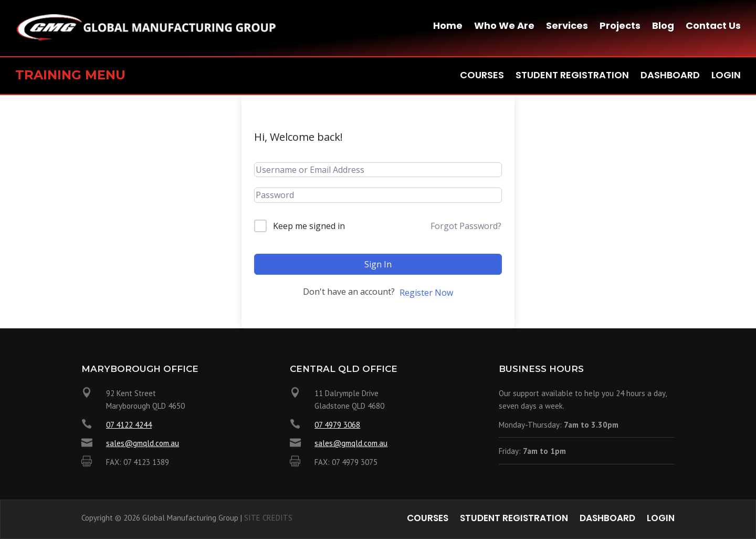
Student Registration (572, 76)
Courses (482, 76)
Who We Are (504, 27)
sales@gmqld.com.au (143, 443)
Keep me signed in (309, 226)
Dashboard (670, 76)
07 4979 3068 (337, 425)
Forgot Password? (466, 226)
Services (567, 27)
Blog (663, 27)
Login (726, 76)
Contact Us (713, 27)
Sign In (378, 264)
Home (448, 27)
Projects (620, 27)
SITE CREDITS (268, 518)
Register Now (426, 293)
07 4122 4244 (129, 425)
